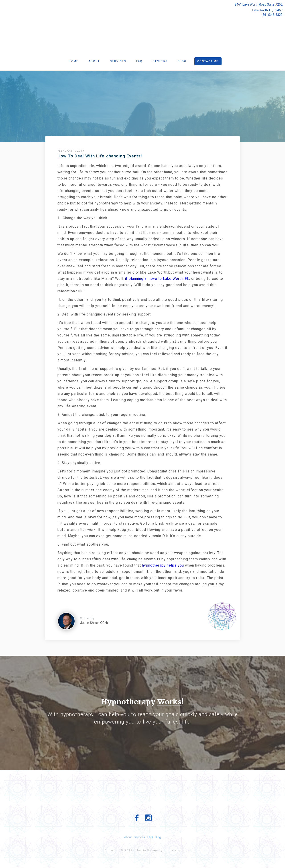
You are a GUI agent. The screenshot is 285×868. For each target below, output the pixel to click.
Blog (182, 61)
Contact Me (208, 61)
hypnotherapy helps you (163, 565)
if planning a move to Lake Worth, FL (157, 279)
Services (118, 61)
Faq (139, 61)
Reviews (160, 61)
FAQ (152, 837)
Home (73, 61)
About (94, 61)
